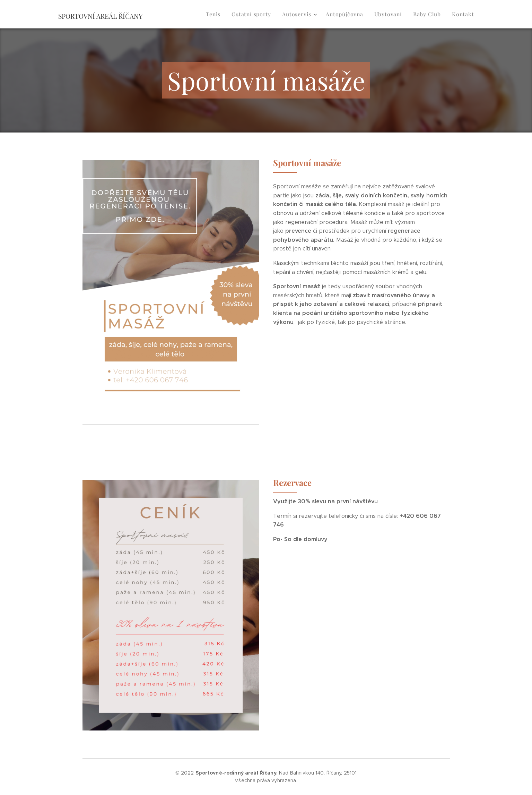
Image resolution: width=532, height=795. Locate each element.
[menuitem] (224, 14)
